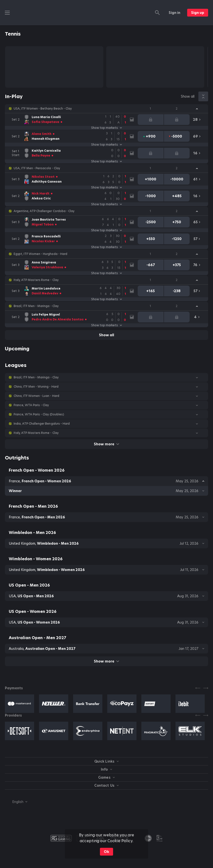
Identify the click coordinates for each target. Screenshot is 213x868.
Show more (106, 444)
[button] (106, 109)
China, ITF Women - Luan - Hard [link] (36, 396)
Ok (106, 852)
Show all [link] (188, 96)
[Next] (206, 688)
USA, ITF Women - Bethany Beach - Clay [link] (43, 109)
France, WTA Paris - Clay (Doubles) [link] (39, 414)
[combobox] (16, 802)
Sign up (198, 13)
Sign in (174, 13)
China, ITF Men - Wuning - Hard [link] (36, 387)
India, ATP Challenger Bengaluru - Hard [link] (42, 424)
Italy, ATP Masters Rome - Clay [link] (36, 280)
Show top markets (106, 128)
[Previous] (198, 688)
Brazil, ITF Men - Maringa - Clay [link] (36, 306)
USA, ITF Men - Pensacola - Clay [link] (37, 168)
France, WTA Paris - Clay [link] (31, 405)
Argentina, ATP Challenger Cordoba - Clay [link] (44, 211)
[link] (69, 120)
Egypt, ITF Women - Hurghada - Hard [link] (40, 254)
